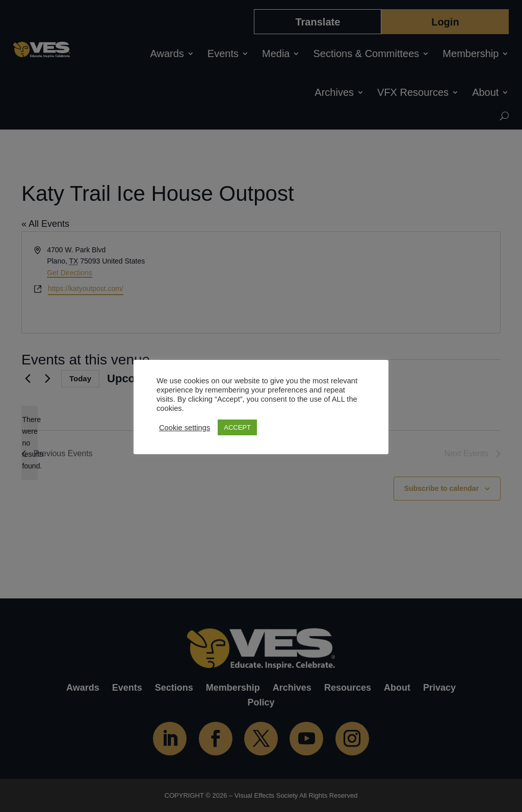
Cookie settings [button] (185, 428)
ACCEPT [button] (237, 427)
